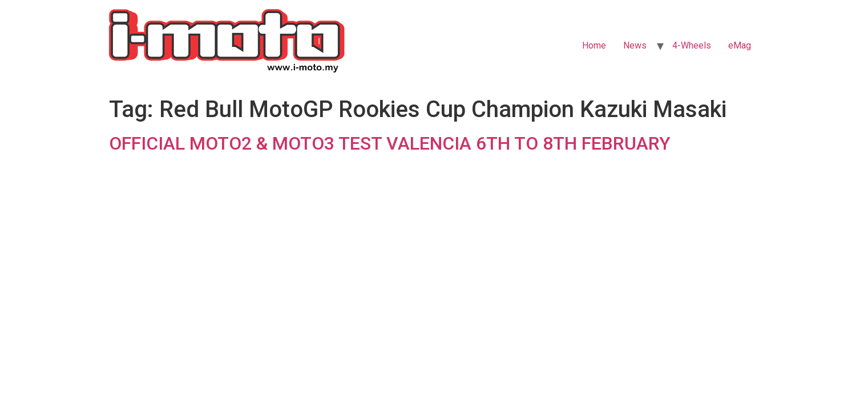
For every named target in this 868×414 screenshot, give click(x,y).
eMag (740, 45)
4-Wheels (692, 45)
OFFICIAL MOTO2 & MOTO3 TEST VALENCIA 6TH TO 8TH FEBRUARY (390, 143)
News (635, 45)
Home (594, 45)
